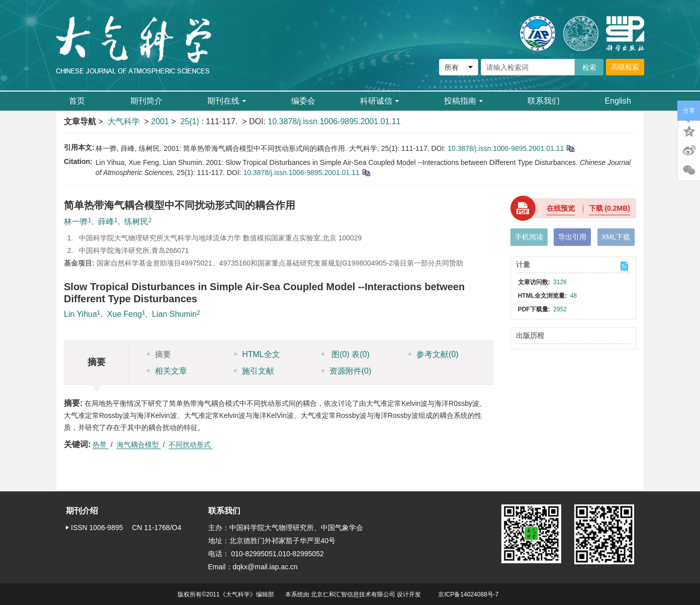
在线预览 (561, 208)
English (618, 101)
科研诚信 (379, 101)
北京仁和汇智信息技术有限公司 (353, 594)
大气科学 (124, 121)
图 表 (345, 354)
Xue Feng (124, 314)
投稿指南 (463, 101)
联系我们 (544, 101)
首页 (77, 101)
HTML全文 (257, 354)
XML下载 (616, 237)
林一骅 (76, 222)
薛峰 (106, 222)
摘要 (159, 354)
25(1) (191, 121)
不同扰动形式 (191, 445)
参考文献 (433, 354)
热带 (101, 445)
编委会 (303, 101)
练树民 (136, 222)
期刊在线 (227, 101)
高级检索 (625, 67)
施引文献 (254, 371)
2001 (160, 121)
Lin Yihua (80, 314)
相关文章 (167, 371)
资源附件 (346, 371)
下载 (609, 208)
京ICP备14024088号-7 (468, 594)
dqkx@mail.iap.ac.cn (265, 567)
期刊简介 (146, 101)
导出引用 (572, 237)
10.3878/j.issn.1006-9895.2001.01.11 (334, 121)
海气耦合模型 (139, 445)
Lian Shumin (174, 314)
